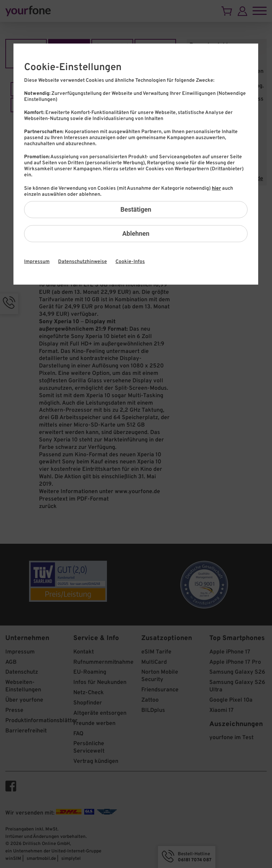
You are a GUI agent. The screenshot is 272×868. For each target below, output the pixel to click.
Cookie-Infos (130, 262)
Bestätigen (136, 209)
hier (216, 189)
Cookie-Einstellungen (73, 68)
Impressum (37, 262)
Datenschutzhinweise (83, 262)
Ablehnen (136, 233)
